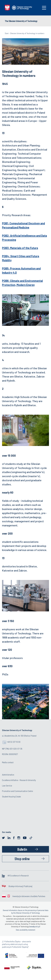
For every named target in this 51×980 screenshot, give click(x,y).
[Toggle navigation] (44, 8)
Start (7, 33)
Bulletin (22, 849)
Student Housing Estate (11, 796)
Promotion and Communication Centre (17, 791)
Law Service (7, 786)
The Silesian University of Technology (21, 21)
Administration (8, 775)
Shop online (22, 859)
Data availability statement (26, 930)
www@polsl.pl (35, 927)
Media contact (8, 762)
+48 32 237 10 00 (14, 742)
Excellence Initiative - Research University (19, 780)
